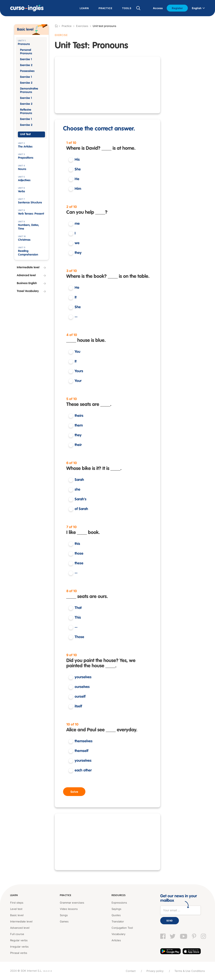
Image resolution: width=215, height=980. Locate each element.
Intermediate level (21, 921)
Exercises (82, 26)
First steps (17, 903)
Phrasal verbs (19, 953)
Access (158, 8)
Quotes (116, 915)
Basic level (17, 915)
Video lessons (69, 909)
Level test (16, 909)
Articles (116, 940)
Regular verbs (19, 940)
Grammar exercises (72, 903)
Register (177, 8)
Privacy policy (155, 971)
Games (64, 921)
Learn (14, 895)
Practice (66, 895)
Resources (118, 895)
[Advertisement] (107, 85)
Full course (17, 934)
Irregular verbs (19, 947)
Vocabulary (118, 934)
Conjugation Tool (122, 928)
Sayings (116, 909)
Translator (118, 921)
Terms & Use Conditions (190, 971)
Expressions (119, 903)
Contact (131, 971)
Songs (64, 915)
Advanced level (20, 928)
